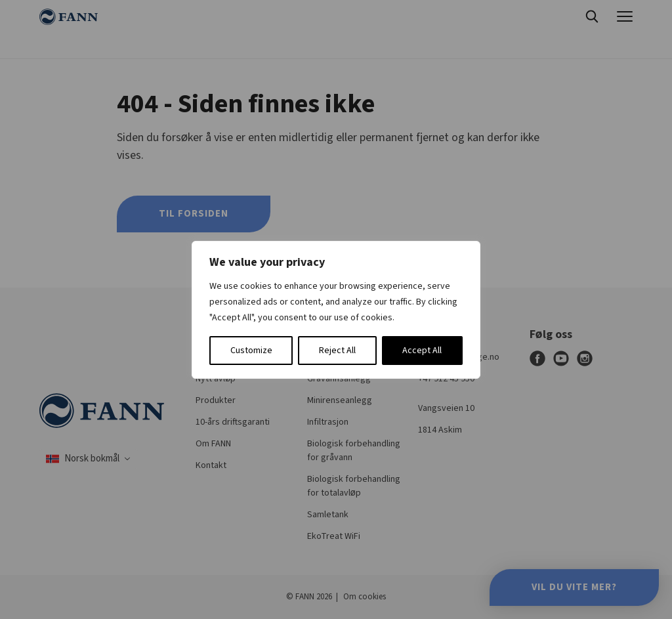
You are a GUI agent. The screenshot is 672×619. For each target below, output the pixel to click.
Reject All (337, 351)
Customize (251, 351)
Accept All (422, 351)
